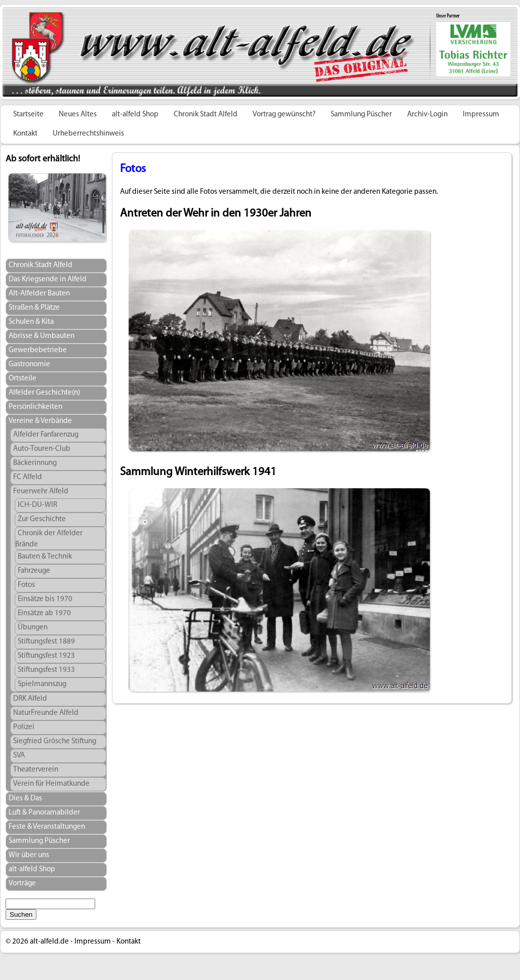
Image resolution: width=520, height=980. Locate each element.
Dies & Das (25, 799)
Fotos (26, 585)
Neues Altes (78, 115)
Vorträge (22, 884)
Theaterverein (36, 770)
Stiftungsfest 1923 (46, 656)
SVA (19, 756)
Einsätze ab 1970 (44, 613)
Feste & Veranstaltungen (47, 827)
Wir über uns (29, 855)
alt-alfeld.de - (51, 942)
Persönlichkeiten (35, 407)
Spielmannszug (42, 684)
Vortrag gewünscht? (284, 115)
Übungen (33, 628)
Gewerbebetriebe (38, 350)
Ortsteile (23, 379)
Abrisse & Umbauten (42, 336)
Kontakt (25, 134)
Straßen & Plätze (34, 308)
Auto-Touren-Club (42, 449)
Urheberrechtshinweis (88, 134)
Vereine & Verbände (40, 421)
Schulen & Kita (31, 322)
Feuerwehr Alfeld (41, 492)
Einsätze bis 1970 (45, 599)
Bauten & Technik (45, 557)
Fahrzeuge (34, 571)
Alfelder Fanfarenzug (46, 435)
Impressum (481, 115)
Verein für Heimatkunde (51, 784)
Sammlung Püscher (361, 115)
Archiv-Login (427, 115)
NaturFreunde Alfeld (46, 713)
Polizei (24, 727)
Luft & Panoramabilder (44, 813)
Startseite (28, 115)
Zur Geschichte (42, 519)
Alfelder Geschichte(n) (44, 393)
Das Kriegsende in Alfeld (48, 280)
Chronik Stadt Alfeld (206, 115)
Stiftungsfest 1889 (46, 642)
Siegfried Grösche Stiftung (55, 741)
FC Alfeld (28, 477)
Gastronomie (29, 365)
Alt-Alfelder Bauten (39, 294)
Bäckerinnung (35, 463)
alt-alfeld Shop (135, 115)
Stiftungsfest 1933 (46, 670)
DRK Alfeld (30, 699)
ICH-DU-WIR (37, 505)
